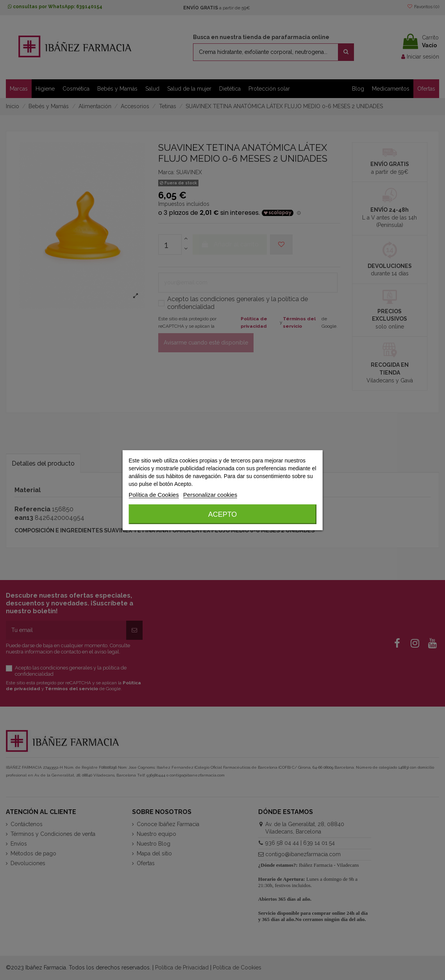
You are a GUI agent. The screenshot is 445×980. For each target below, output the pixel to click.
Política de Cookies (154, 494)
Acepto (223, 514)
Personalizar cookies (210, 494)
